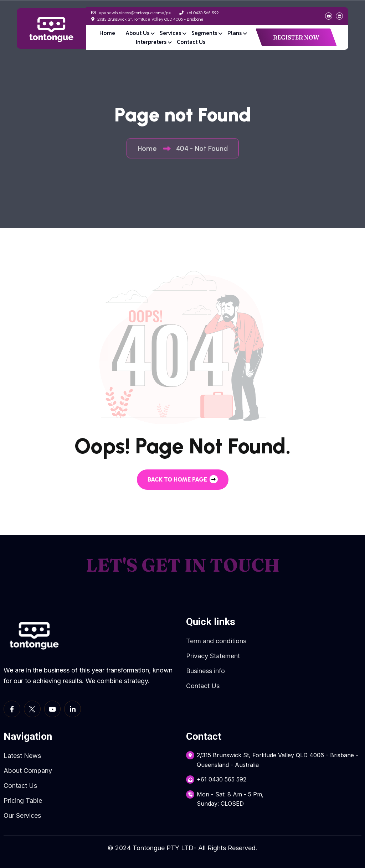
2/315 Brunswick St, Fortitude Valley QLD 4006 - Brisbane (147, 19)
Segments (204, 33)
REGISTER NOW (296, 37)
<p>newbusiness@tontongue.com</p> (131, 13)
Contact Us (191, 42)
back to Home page (183, 479)
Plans (235, 33)
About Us (137, 33)
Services (170, 33)
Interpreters (151, 42)
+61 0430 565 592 (199, 13)
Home (107, 33)
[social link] (329, 16)
